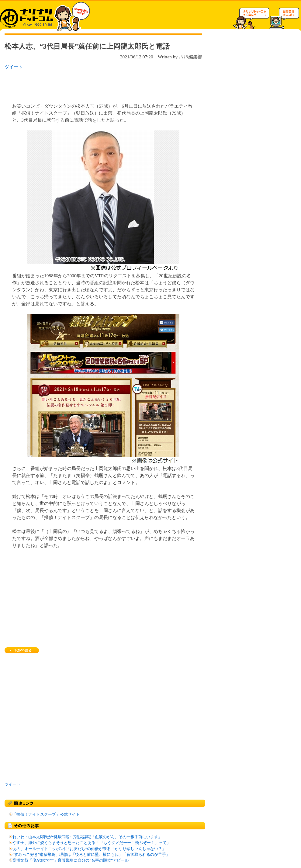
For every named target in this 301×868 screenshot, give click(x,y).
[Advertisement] (83, 85)
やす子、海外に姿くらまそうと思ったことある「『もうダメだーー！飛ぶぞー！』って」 (92, 843)
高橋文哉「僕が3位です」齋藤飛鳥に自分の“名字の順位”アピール (71, 860)
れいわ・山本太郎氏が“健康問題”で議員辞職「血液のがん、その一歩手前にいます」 (87, 837)
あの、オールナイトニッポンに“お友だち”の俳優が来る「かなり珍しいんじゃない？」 (89, 849)
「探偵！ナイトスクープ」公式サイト (46, 814)
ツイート (14, 67)
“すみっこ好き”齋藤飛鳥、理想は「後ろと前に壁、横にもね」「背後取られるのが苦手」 (91, 855)
